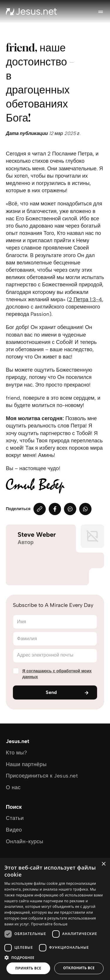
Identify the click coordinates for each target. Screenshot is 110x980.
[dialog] (55, 919)
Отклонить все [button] (79, 968)
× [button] (103, 864)
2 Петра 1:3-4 (86, 299)
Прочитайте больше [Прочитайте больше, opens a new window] (49, 924)
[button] (55, 957)
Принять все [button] (28, 968)
